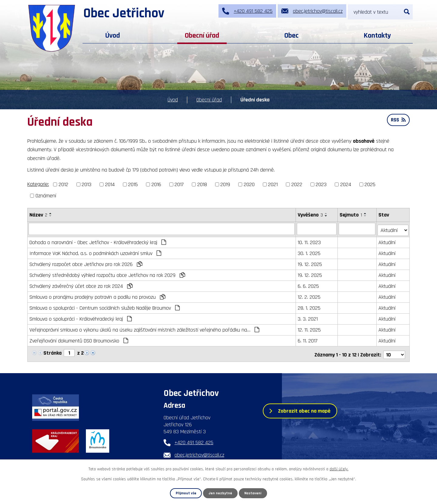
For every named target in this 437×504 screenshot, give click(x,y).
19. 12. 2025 (310, 263)
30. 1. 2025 (309, 252)
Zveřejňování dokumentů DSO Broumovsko (79, 339)
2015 (133, 184)
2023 (321, 184)
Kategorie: (38, 184)
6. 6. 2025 (309, 285)
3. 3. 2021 (308, 317)
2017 (179, 184)
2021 (273, 184)
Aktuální (387, 241)
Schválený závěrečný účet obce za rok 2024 (81, 285)
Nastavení (253, 493)
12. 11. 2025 (310, 328)
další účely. (339, 469)
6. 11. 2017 (308, 339)
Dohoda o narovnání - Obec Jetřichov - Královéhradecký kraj (98, 241)
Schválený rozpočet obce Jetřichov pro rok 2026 (86, 263)
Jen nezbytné (221, 493)
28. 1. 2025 (309, 306)
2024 (346, 184)
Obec (291, 36)
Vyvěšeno (311, 215)
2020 (249, 184)
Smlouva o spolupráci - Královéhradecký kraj (81, 317)
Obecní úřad (202, 36)
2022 (297, 184)
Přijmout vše (186, 493)
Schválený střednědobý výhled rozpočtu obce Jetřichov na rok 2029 (107, 274)
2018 (202, 184)
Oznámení (46, 196)
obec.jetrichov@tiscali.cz (199, 452)
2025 (370, 184)
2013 (86, 184)
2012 (63, 184)
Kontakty (377, 36)
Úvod (113, 36)
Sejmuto (351, 215)
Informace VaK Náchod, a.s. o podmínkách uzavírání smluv (95, 252)
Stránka (53, 351)
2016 (156, 184)
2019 (225, 184)
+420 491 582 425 (194, 440)
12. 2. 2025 (309, 296)
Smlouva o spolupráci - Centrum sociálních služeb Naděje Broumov (105, 306)
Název (38, 215)
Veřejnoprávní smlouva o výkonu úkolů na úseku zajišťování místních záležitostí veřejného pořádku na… (144, 328)
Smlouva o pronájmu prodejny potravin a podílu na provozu (97, 296)
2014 (110, 184)
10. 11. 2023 (310, 241)
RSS (398, 121)
